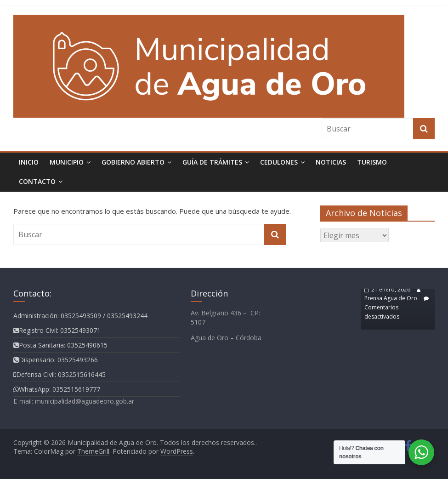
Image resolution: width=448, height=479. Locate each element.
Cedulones (279, 162)
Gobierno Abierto (133, 162)
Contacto (37, 181)
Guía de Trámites (212, 162)
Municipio (67, 162)
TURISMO (372, 162)
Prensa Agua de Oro (391, 298)
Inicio (29, 162)
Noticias (331, 162)
